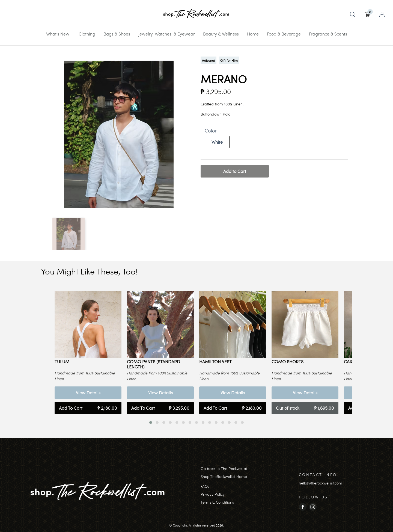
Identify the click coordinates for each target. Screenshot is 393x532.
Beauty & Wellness (221, 34)
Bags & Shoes (117, 34)
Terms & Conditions (217, 502)
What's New (58, 34)
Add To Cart (88, 408)
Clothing (87, 34)
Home (253, 34)
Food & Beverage (284, 34)
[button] (151, 422)
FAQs (205, 486)
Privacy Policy (213, 494)
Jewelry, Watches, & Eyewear (167, 34)
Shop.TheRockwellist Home (224, 476)
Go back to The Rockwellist (224, 469)
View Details (88, 393)
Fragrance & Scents (328, 34)
